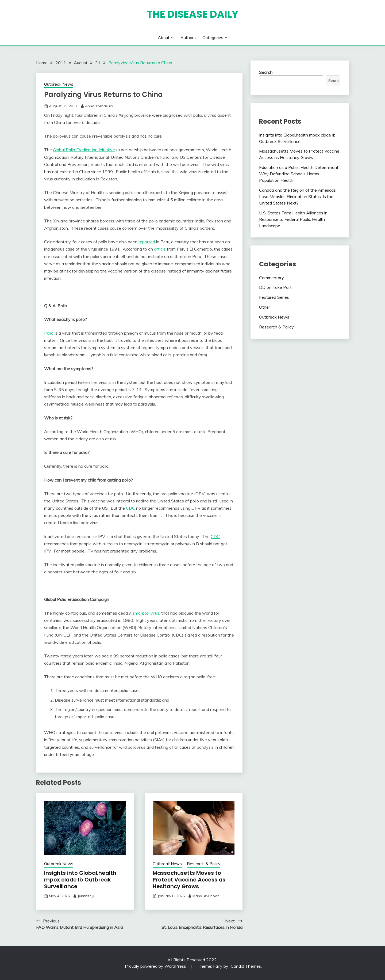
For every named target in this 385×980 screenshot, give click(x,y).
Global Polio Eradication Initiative (84, 150)
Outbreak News (59, 84)
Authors (188, 37)
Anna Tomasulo (99, 106)
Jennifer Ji (86, 896)
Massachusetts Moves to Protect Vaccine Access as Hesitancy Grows (189, 880)
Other (265, 307)
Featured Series (274, 297)
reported (147, 242)
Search (266, 72)
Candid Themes (246, 966)
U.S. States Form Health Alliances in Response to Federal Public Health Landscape (293, 219)
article (160, 249)
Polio (49, 333)
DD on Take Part (275, 287)
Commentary (272, 278)
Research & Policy (204, 864)
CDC (130, 508)
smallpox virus (146, 613)
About (164, 37)
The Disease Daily (193, 14)
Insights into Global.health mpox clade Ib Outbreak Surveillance (80, 880)
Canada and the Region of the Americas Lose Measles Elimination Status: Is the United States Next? (297, 196)
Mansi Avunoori (206, 896)
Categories (213, 37)
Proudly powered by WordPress (156, 966)
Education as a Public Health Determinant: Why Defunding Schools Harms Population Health (299, 174)
